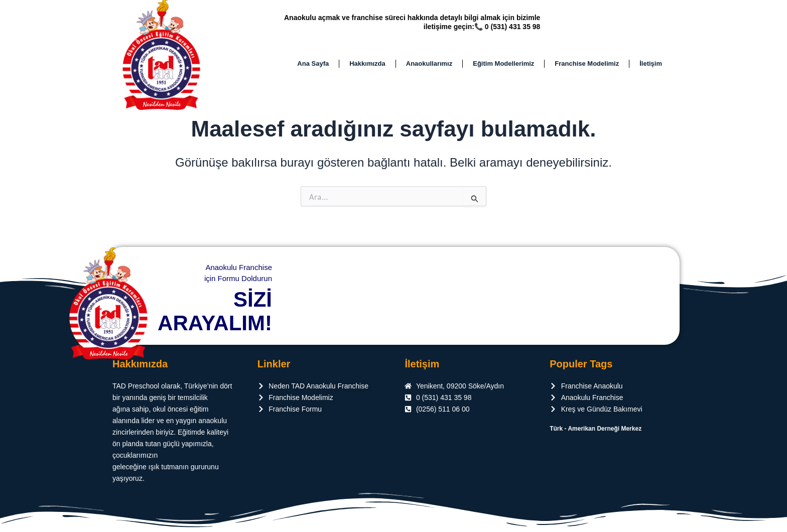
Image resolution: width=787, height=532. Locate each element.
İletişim (651, 66)
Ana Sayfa (313, 66)
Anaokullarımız (429, 66)
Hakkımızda (367, 66)
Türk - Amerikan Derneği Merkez (596, 429)
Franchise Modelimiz (587, 66)
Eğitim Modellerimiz (503, 66)
